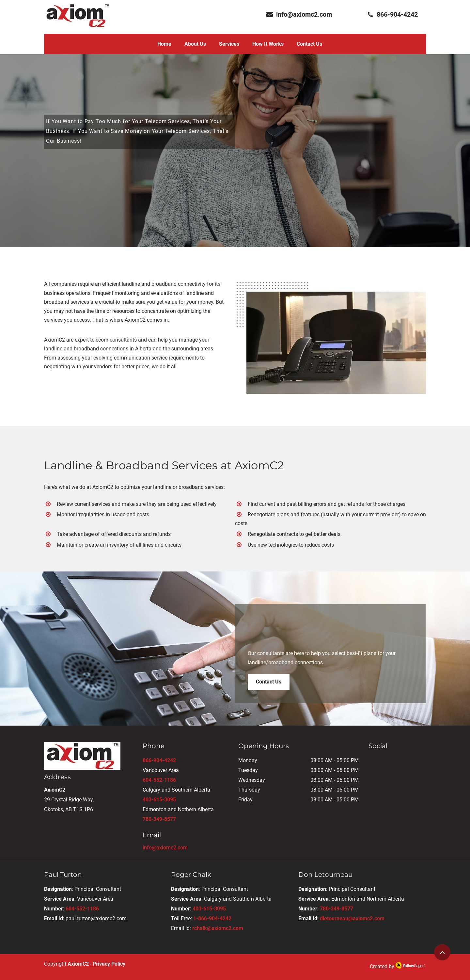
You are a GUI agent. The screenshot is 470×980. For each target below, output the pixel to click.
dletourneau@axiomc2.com (352, 918)
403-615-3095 (159, 800)
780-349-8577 (159, 819)
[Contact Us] (269, 682)
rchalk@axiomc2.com (218, 928)
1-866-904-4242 (212, 918)
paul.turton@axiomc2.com (96, 918)
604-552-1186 (159, 780)
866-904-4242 (159, 760)
